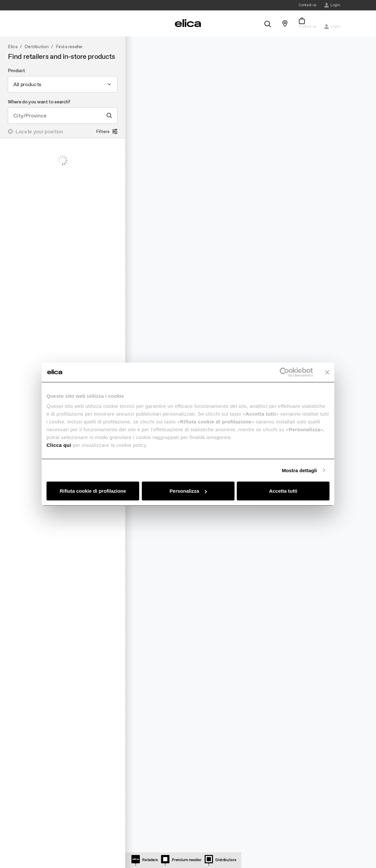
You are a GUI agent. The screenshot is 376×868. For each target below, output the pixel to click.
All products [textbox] (27, 84)
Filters (107, 131)
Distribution (36, 47)
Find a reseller (69, 47)
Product (16, 71)
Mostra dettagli (299, 470)
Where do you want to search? (39, 102)
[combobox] (63, 84)
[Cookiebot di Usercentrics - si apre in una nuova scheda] (284, 372)
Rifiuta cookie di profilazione (93, 491)
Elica (13, 47)
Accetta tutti (283, 491)
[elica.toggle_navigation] (39, 23)
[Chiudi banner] (327, 372)
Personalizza (188, 491)
